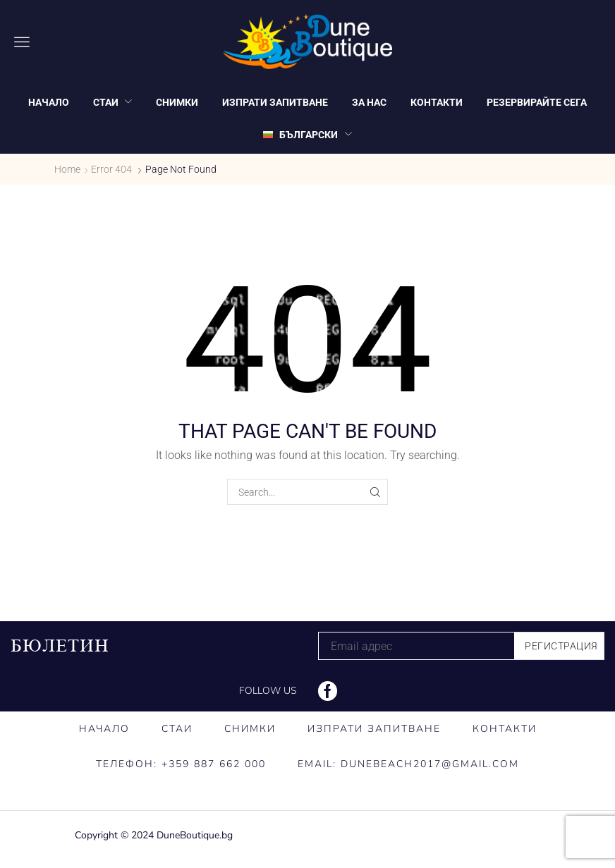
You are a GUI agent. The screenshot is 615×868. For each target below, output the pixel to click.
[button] (22, 42)
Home (67, 169)
